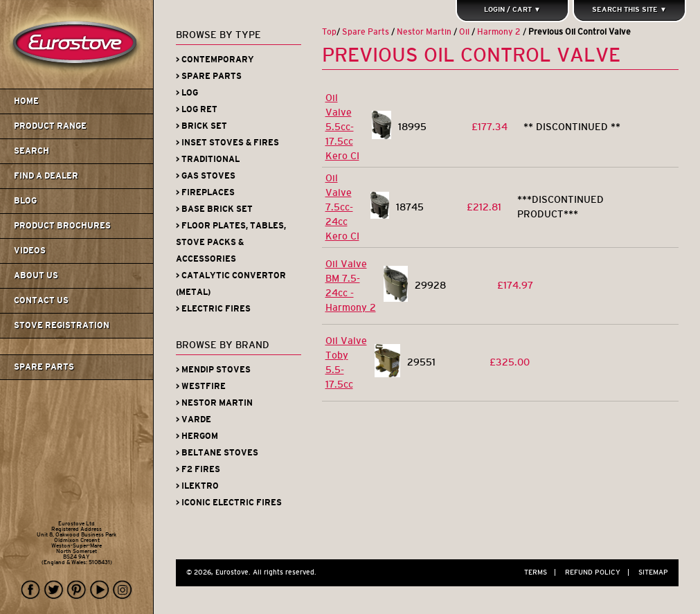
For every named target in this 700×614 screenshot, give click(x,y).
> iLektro (197, 486)
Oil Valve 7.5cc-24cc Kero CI (342, 207)
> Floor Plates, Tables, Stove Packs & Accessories (231, 242)
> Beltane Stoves (217, 453)
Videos (30, 251)
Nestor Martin (424, 32)
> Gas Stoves (206, 176)
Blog (25, 201)
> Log (187, 93)
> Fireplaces (205, 192)
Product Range (50, 126)
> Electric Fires (213, 309)
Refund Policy (601, 572)
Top (329, 32)
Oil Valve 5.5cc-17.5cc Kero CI (342, 127)
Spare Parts (44, 367)
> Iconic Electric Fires (229, 503)
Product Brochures (62, 226)
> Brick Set (201, 126)
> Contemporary (215, 60)
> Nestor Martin (214, 403)
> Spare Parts (209, 76)
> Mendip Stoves (213, 370)
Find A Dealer (46, 176)
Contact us (41, 300)
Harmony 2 (499, 32)
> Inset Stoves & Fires (227, 143)
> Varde (194, 419)
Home (26, 101)
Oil (464, 32)
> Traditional (208, 159)
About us (36, 276)
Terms (544, 572)
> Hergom (197, 436)
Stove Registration (62, 325)
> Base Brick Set (214, 209)
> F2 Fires (198, 469)
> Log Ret (197, 109)
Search (32, 151)
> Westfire (201, 386)
